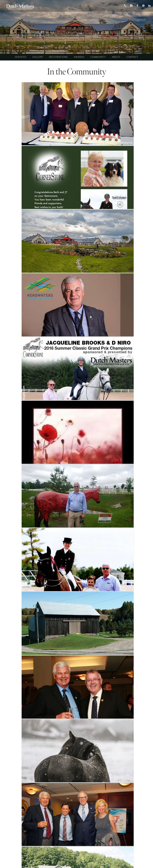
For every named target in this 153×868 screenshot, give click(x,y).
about (116, 57)
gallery (38, 57)
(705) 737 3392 (25, 832)
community (98, 57)
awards (79, 57)
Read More (20, 136)
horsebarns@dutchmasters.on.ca (29, 835)
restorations (58, 57)
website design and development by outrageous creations (76, 862)
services (21, 57)
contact (132, 57)
